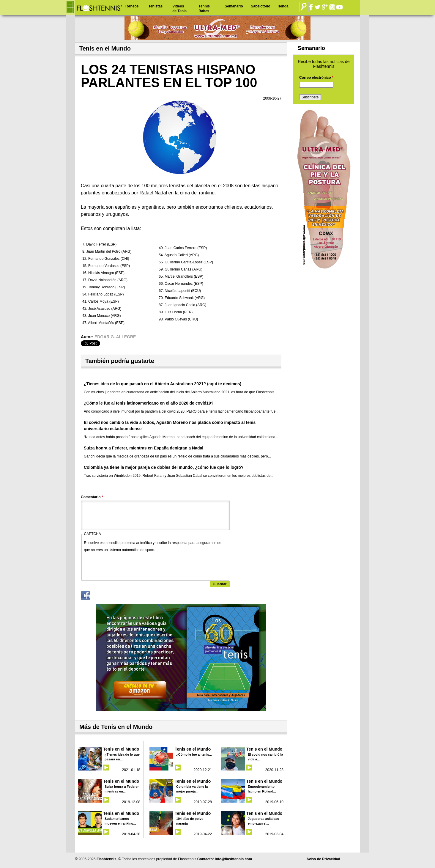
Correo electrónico (316, 78)
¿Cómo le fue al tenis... (194, 754)
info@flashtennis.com (233, 859)
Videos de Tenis (179, 9)
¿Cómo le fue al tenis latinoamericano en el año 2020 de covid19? (149, 403)
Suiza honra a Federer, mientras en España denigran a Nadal (144, 448)
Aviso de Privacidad (323, 859)
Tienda (283, 6)
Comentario (92, 497)
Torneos (132, 6)
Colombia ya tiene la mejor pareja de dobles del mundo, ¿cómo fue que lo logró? (164, 467)
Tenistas (155, 6)
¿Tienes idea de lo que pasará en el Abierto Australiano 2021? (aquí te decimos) (163, 384)
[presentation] (129, 565)
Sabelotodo (260, 6)
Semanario (234, 6)
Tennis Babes (204, 9)
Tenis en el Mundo (121, 749)
